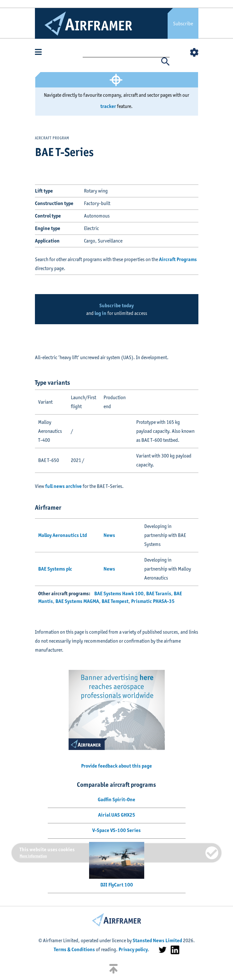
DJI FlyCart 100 (117, 885)
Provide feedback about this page (116, 766)
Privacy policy (133, 949)
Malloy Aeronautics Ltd (62, 535)
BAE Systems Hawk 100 (119, 593)
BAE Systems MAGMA (77, 601)
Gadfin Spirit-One (116, 799)
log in (100, 313)
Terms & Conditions (74, 949)
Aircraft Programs (178, 259)
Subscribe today (116, 305)
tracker (108, 106)
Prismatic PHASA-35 (153, 601)
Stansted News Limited (157, 940)
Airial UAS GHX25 (117, 815)
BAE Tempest (115, 601)
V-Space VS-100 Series (116, 830)
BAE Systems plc (55, 569)
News (109, 535)
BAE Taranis (159, 593)
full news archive (63, 486)
